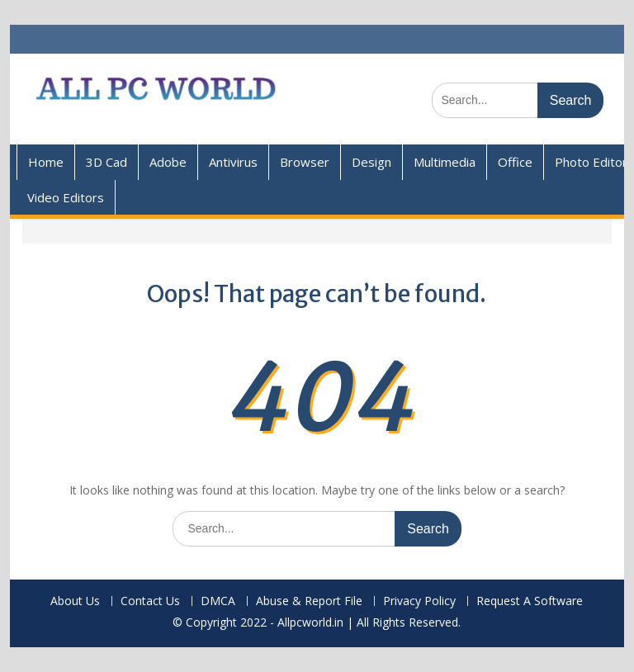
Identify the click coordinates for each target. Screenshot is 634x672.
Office (515, 162)
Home (46, 162)
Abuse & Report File (309, 601)
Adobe (168, 162)
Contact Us (150, 601)
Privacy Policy (419, 601)
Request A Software (530, 601)
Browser (305, 162)
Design (371, 162)
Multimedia (445, 162)
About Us (75, 601)
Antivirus (233, 162)
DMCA (218, 601)
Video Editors (66, 197)
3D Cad (106, 162)
